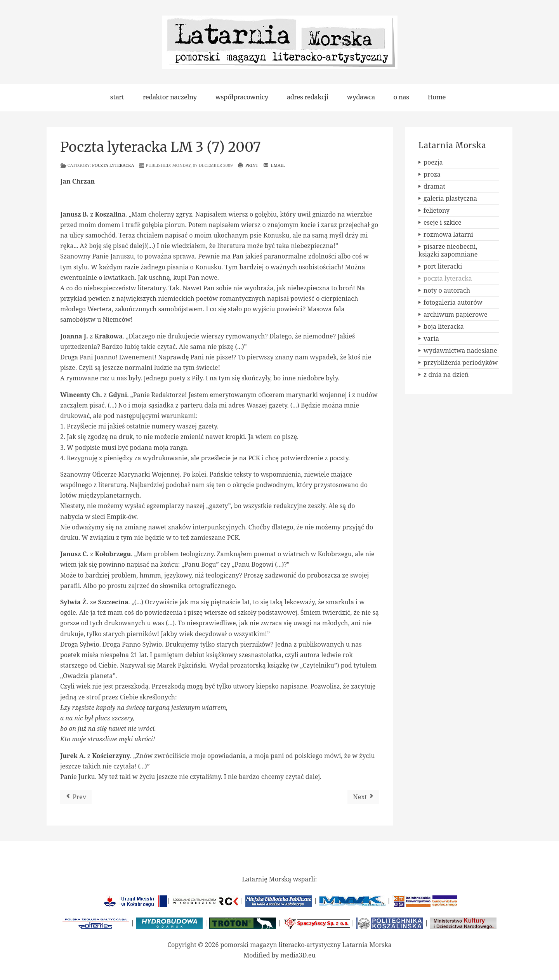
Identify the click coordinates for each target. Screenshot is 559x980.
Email (274, 165)
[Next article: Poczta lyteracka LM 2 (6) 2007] (363, 797)
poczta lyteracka (113, 165)
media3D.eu (298, 955)
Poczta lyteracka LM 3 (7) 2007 (161, 147)
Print (248, 165)
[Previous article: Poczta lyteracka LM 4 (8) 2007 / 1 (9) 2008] (76, 797)
